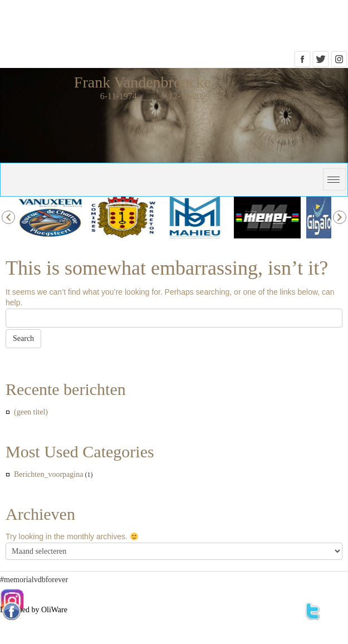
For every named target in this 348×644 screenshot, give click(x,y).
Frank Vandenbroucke (143, 82)
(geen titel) (31, 412)
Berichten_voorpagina (48, 474)
